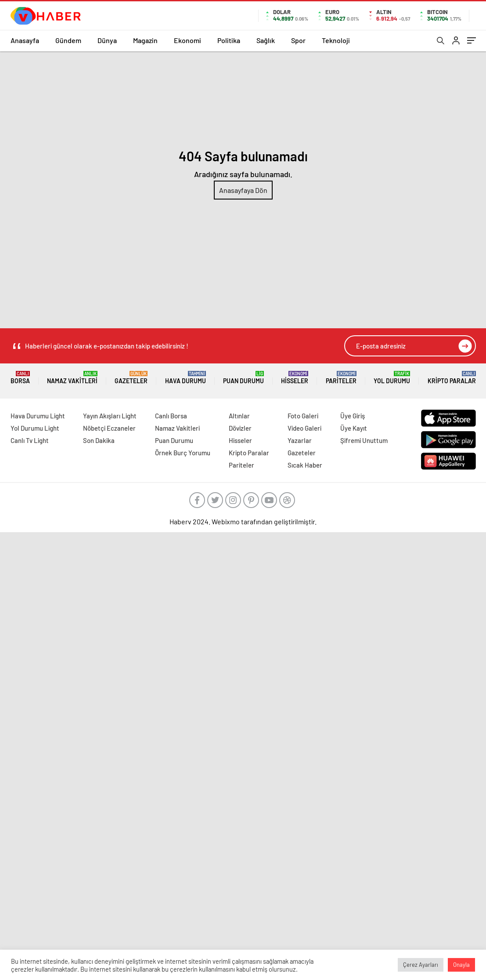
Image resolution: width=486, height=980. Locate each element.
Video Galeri (304, 428)
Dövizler (240, 428)
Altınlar (239, 416)
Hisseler (295, 378)
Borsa (20, 378)
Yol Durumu (392, 378)
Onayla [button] (461, 965)
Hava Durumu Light (38, 416)
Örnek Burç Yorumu (183, 453)
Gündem (68, 40)
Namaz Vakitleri (72, 378)
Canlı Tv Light (30, 440)
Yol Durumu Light (35, 428)
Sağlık (266, 40)
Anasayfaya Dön (243, 190)
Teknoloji (336, 40)
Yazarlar (300, 440)
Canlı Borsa (171, 416)
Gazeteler (131, 378)
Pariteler (341, 378)
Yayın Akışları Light (110, 416)
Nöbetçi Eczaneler (109, 428)
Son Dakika (99, 440)
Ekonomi (187, 40)
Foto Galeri (303, 416)
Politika (229, 40)
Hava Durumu (185, 378)
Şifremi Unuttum (364, 440)
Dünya (107, 40)
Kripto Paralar (452, 378)
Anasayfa (25, 40)
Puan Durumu (243, 378)
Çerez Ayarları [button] (421, 965)
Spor (298, 40)
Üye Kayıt (354, 428)
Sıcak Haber (305, 465)
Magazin (145, 40)
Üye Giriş (353, 416)
